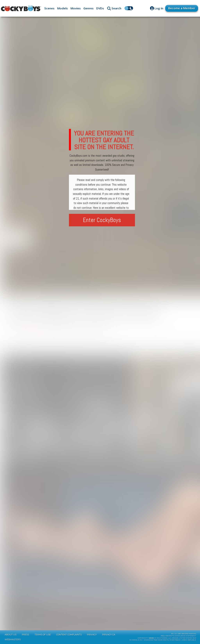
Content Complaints (69, 635)
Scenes (49, 8)
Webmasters (13, 639)
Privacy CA (109, 635)
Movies (76, 8)
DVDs (100, 8)
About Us (11, 635)
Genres (88, 8)
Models (62, 8)
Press (25, 635)
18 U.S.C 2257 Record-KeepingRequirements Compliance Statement (178, 635)
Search (116, 8)
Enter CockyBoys (102, 220)
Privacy (92, 635)
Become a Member (182, 8)
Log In (159, 8)
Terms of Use (43, 635)
